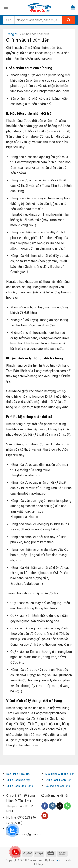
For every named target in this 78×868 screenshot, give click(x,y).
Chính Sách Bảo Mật (18, 780)
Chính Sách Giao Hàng (20, 786)
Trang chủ (13, 34)
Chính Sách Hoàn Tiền (58, 780)
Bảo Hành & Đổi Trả (18, 774)
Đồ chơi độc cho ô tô (58, 786)
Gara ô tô (60, 860)
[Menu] (6, 7)
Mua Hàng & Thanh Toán (60, 774)
